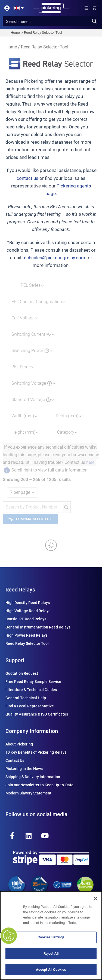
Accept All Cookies (51, 970)
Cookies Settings (51, 937)
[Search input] (47, 21)
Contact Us (15, 760)
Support (15, 660)
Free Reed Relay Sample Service (33, 682)
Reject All (51, 953)
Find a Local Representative (30, 706)
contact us (27, 178)
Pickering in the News (24, 769)
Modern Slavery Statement (28, 793)
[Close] (95, 899)
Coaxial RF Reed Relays (26, 619)
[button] (86, 8)
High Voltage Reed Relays (28, 611)
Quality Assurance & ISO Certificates (37, 714)
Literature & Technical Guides (31, 690)
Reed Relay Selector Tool (27, 643)
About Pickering (19, 744)
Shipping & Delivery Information (33, 777)
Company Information (32, 731)
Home (11, 47)
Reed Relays (20, 590)
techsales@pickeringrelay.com (54, 258)
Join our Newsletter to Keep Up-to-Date (39, 785)
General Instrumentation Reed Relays (38, 627)
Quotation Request (22, 673)
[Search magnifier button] (94, 21)
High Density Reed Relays (28, 603)
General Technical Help (26, 698)
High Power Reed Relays (27, 635)
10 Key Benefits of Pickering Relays (36, 752)
